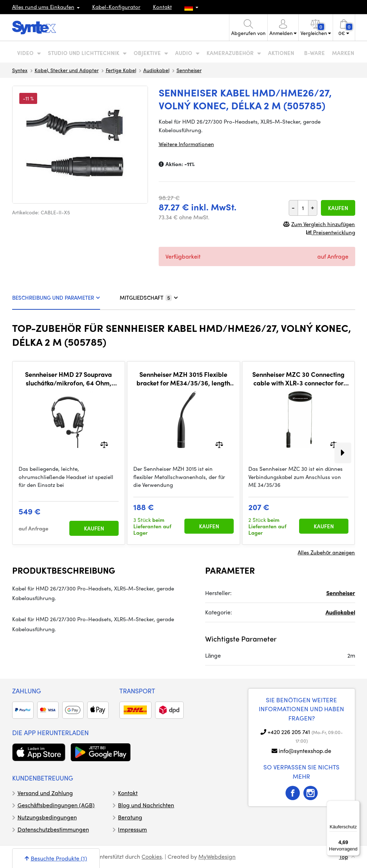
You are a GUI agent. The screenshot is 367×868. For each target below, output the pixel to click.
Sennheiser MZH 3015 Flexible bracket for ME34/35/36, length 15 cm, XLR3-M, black (183, 378)
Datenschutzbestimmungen (53, 829)
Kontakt (162, 7)
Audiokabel (156, 70)
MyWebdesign (217, 856)
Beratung (130, 817)
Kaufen (338, 208)
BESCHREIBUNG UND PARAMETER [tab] (56, 298)
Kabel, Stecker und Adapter (67, 70)
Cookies (152, 856)
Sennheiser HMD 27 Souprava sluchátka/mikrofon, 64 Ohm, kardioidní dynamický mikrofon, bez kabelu (68, 378)
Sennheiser (189, 70)
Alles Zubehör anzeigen (326, 552)
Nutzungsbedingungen (47, 817)
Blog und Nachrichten (146, 805)
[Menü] (356, 805)
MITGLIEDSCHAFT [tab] (149, 298)
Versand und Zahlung (45, 793)
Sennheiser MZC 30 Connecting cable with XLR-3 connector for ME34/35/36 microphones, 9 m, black (298, 378)
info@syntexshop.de (305, 751)
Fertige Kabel (121, 70)
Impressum (132, 829)
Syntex (20, 70)
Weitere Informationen (186, 144)
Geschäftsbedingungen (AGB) (56, 805)
